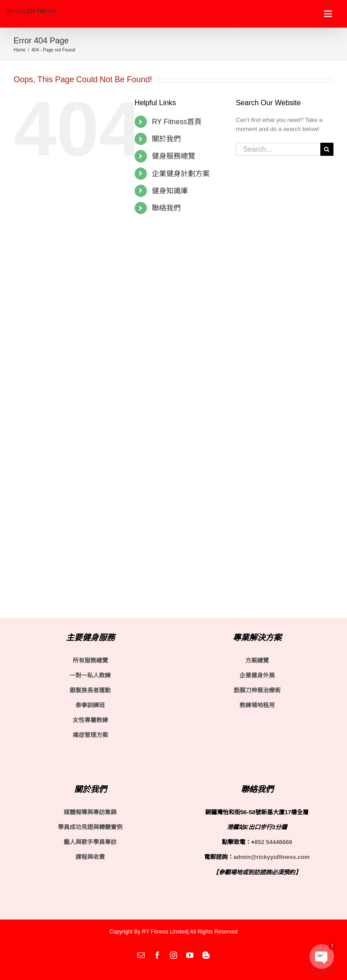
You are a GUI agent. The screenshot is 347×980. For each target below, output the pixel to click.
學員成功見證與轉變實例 (90, 827)
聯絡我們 (166, 208)
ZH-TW (36, 11)
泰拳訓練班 (90, 705)
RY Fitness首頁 (177, 122)
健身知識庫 (170, 191)
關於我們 (166, 139)
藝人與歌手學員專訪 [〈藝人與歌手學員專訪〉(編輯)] (90, 842)
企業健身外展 (257, 675)
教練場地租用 (257, 705)
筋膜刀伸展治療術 (257, 690)
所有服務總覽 (90, 660)
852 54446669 (273, 842)
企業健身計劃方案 (181, 174)
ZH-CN (16, 11)
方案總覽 (257, 660)
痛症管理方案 (90, 735)
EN (52, 11)
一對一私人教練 (90, 675)
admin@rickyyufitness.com (272, 857)
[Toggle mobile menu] (329, 14)
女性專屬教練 (90, 720)
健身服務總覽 (173, 156)
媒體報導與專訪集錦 (90, 812)
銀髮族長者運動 (90, 690)
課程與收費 (90, 857)
